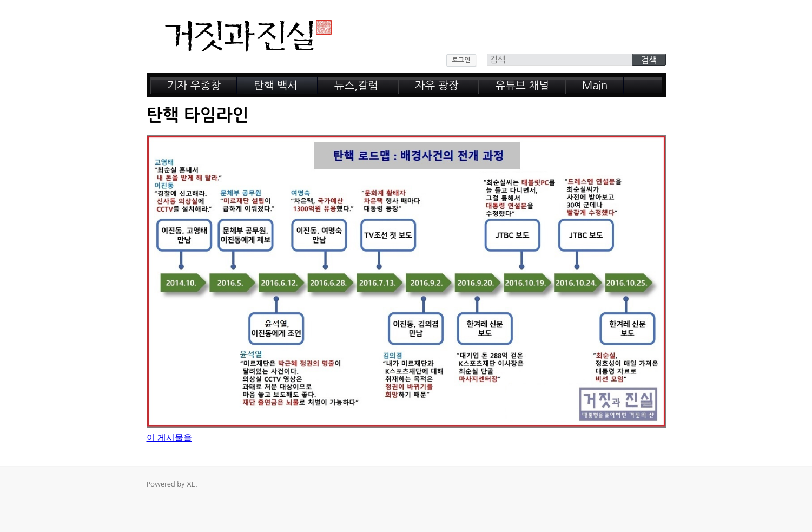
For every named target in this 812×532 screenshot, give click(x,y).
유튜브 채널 (522, 86)
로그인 (461, 60)
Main (595, 86)
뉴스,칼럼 (356, 86)
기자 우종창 (194, 86)
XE (191, 484)
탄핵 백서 (276, 86)
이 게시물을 (169, 438)
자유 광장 (437, 86)
